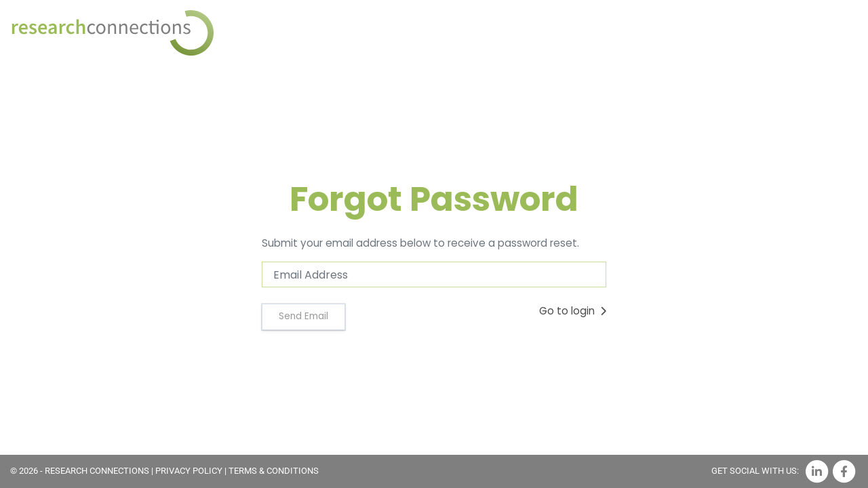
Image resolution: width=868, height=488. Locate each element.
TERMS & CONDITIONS (274, 471)
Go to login (573, 311)
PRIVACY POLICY (189, 471)
